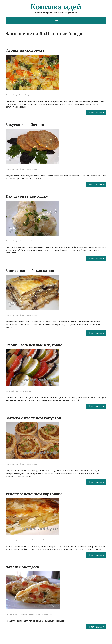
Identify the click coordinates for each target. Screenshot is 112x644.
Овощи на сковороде (25, 50)
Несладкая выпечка (20, 614)
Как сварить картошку (27, 196)
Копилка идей (56, 7)
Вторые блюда (11, 540)
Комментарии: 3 (38, 95)
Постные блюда (24, 95)
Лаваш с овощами (22, 567)
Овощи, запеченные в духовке (34, 345)
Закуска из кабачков (25, 125)
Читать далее (95, 113)
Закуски (8, 169)
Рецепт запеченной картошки (34, 494)
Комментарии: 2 (26, 241)
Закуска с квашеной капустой (33, 418)
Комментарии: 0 (33, 169)
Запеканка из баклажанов (30, 271)
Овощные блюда (12, 95)
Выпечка (9, 614)
